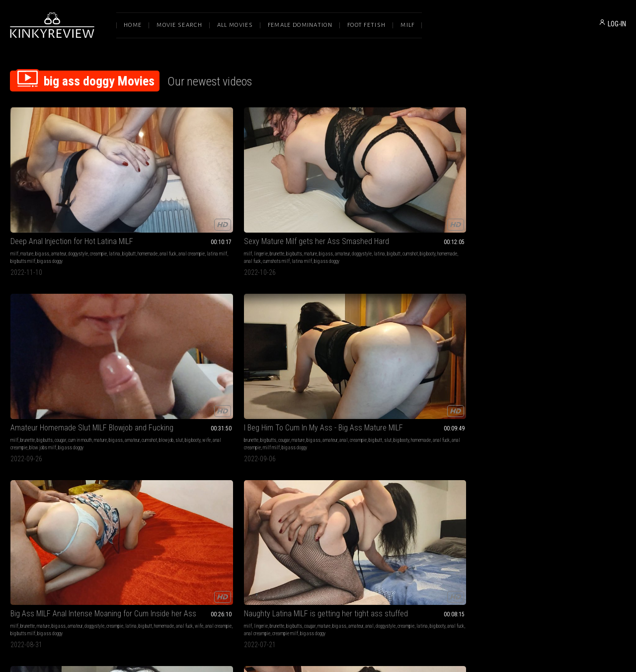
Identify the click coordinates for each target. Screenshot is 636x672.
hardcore (358, 326)
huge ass (198, 466)
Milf (407, 25)
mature (27, 193)
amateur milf (542, 341)
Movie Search (179, 25)
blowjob (302, 200)
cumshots (171, 326)
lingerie (153, 193)
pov (202, 326)
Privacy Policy (354, 568)
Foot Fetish (366, 25)
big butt (17, 200)
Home (133, 25)
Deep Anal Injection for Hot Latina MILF (68, 180)
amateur (59, 193)
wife (343, 200)
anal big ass (284, 341)
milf (14, 193)
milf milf (413, 208)
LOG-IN (617, 24)
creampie (98, 193)
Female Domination (300, 25)
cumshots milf (168, 208)
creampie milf (61, 341)
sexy (297, 466)
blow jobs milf (293, 208)
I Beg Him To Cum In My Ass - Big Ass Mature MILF (443, 180)
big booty (211, 200)
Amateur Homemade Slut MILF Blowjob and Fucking (318, 180)
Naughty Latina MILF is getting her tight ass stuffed (68, 313)
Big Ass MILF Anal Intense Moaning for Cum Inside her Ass (568, 180)
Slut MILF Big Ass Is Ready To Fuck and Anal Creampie (193, 446)
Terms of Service (287, 568)
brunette (169, 193)
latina (115, 193)
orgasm (314, 459)
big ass (42, 193)
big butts (186, 193)
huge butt (347, 333)
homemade (36, 200)
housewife (39, 473)
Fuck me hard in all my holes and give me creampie (68, 446)
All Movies (235, 25)
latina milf (105, 200)
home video (215, 333)
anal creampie (80, 200)
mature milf (175, 473)
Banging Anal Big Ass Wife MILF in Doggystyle (443, 313)
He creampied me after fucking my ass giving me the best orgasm (568, 313)
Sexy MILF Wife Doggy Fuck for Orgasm (318, 446)
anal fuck (56, 200)
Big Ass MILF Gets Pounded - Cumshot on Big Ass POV (193, 313)
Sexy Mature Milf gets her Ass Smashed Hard (193, 180)
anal (486, 193)
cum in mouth (330, 193)
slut (315, 200)
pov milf (165, 341)
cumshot (194, 200)
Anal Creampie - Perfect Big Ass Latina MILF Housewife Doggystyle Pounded (318, 313)
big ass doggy (43, 208)
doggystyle (78, 193)
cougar (311, 193)
